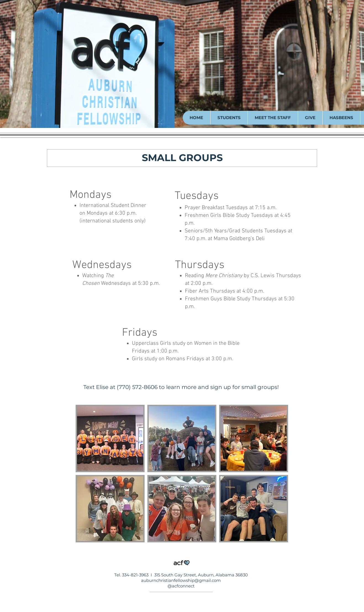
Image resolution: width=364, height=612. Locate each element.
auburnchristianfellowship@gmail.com (181, 580)
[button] (229, 118)
